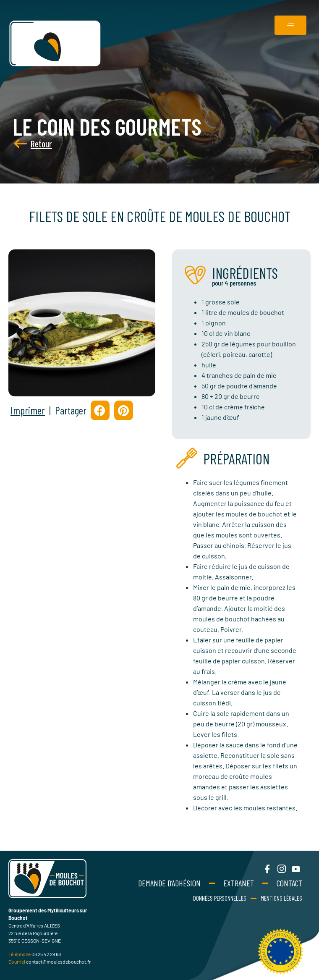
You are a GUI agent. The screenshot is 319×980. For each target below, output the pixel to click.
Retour (22, 144)
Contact (289, 883)
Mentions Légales (281, 898)
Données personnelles (220, 898)
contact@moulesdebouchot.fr (58, 962)
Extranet (239, 883)
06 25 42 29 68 (46, 954)
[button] (100, 410)
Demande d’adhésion (169, 883)
